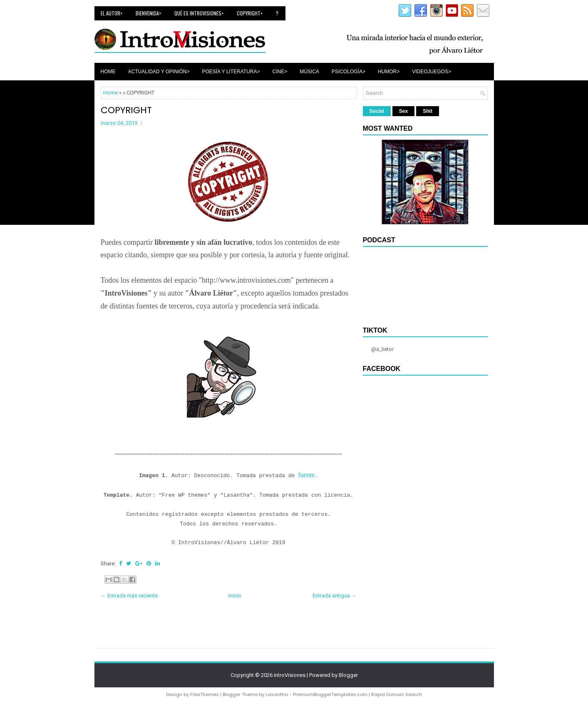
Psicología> (349, 72)
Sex (403, 111)
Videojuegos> (432, 72)
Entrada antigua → (335, 596)
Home (108, 72)
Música (309, 72)
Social (377, 111)
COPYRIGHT (126, 110)
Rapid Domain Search (397, 694)
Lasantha (277, 694)
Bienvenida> (148, 13)
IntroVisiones (290, 675)
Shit (428, 111)
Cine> (280, 72)
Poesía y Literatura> (231, 72)
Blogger (348, 675)
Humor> (389, 72)
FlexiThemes (205, 694)
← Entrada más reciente (129, 596)
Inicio (235, 596)
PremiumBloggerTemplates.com (330, 694)
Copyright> (250, 13)
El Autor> (112, 13)
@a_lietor (382, 349)
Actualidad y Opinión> (159, 72)
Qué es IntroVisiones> (199, 13)
